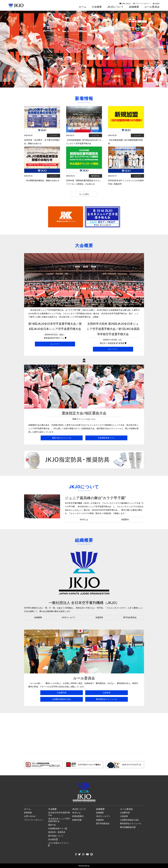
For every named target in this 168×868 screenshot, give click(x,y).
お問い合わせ (125, 4)
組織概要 (38, 617)
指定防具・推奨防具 (57, 832)
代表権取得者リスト (106, 438)
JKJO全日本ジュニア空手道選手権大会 (59, 820)
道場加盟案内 (78, 816)
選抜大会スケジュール (62, 438)
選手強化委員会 (130, 617)
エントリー (55, 344)
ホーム (83, 7)
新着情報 (28, 813)
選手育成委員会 (103, 824)
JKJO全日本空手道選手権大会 (59, 814)
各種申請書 (77, 820)
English (156, 4)
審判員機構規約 (128, 827)
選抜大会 (52, 825)
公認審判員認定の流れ (62, 699)
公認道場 (106, 693)
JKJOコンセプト (69, 617)
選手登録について (56, 836)
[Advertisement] (84, 733)
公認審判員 (62, 693)
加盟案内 (125, 519)
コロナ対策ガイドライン (59, 844)
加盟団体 (99, 617)
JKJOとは (84, 519)
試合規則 (53, 839)
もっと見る (84, 194)
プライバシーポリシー (142, 4)
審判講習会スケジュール (106, 699)
